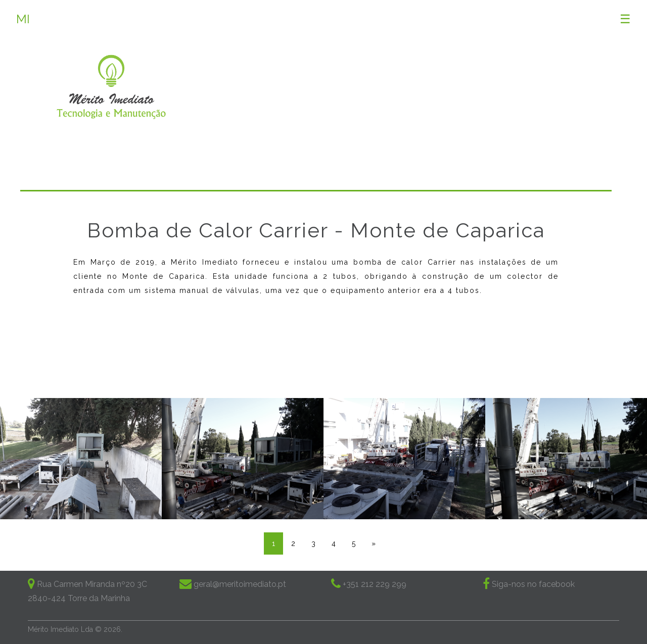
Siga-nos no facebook (532, 584)
